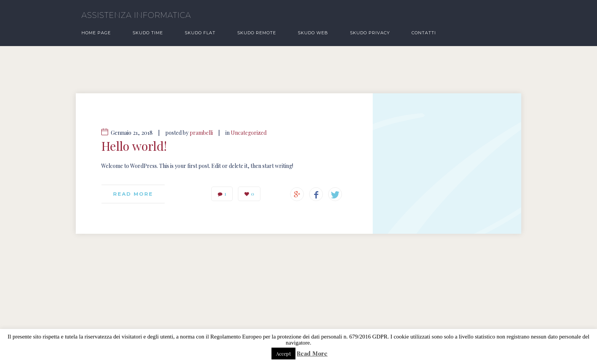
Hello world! (134, 146)
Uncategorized (249, 133)
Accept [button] (283, 354)
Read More (312, 354)
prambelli (201, 133)
